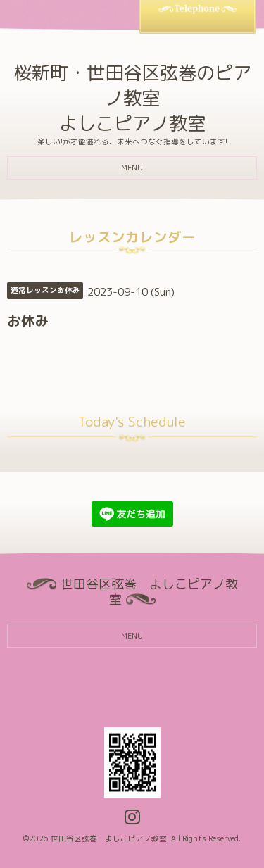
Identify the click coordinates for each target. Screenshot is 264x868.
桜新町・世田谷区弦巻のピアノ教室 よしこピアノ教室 (132, 98)
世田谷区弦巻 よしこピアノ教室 (109, 838)
